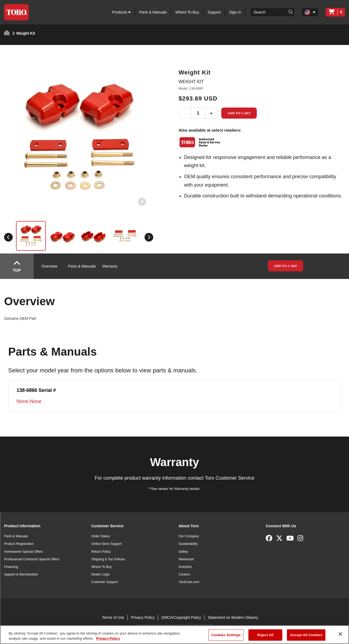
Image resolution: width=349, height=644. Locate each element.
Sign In (235, 12)
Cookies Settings (226, 635)
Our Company (189, 536)
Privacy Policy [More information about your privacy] (108, 638)
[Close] (340, 634)
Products (121, 12)
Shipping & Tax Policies (108, 559)
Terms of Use (113, 617)
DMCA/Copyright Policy (181, 617)
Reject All (265, 635)
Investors (185, 567)
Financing (11, 567)
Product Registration (19, 544)
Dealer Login (101, 574)
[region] (174, 635)
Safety (183, 552)
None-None (29, 401)
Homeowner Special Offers (23, 552)
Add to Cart (239, 113)
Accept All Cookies (306, 635)
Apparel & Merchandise (21, 574)
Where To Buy (187, 12)
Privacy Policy (143, 617)
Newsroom (186, 559)
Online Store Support (107, 544)
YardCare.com (189, 582)
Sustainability (188, 544)
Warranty (110, 266)
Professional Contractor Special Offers (32, 559)
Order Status (101, 536)
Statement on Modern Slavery (233, 617)
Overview (49, 266)
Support (214, 12)
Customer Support (105, 582)
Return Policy (101, 552)
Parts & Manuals (153, 12)
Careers (185, 574)
